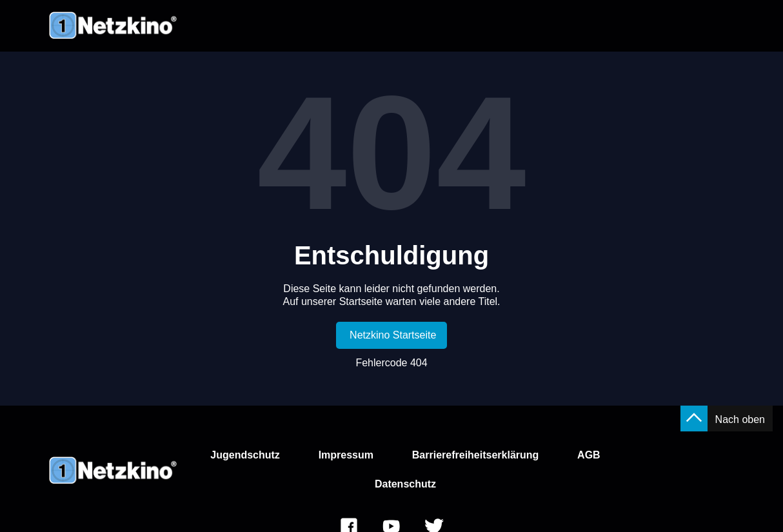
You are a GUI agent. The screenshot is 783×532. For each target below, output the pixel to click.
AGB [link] (589, 455)
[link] (392, 335)
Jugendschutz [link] (245, 455)
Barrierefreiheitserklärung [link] (476, 455)
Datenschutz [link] (405, 484)
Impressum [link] (346, 455)
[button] (694, 419)
